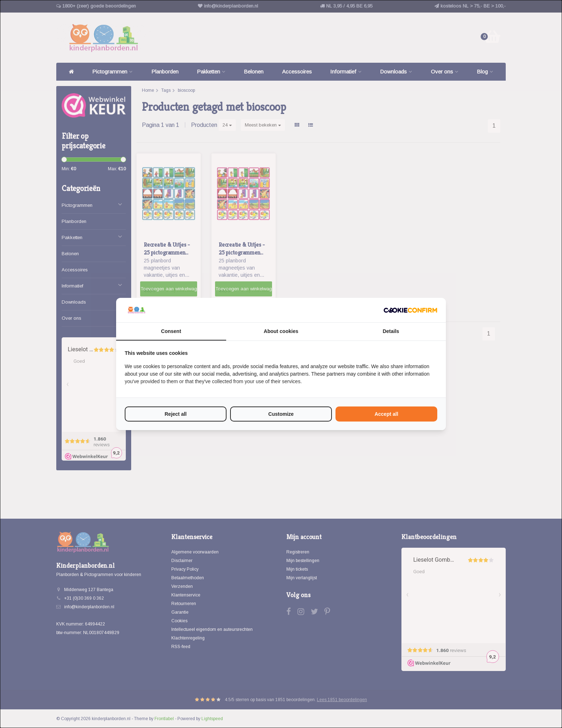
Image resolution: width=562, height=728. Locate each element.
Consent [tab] (171, 331)
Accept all (386, 414)
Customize (281, 414)
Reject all (175, 414)
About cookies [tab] (281, 331)
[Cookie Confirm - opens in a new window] (410, 310)
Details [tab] (391, 331)
